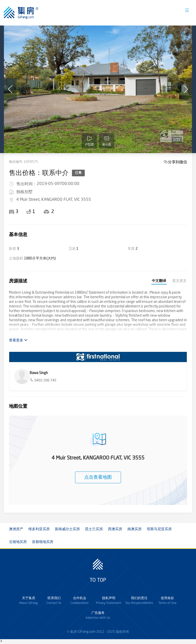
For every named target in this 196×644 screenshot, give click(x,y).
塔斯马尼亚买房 (159, 529)
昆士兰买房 (94, 529)
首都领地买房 (43, 542)
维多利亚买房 (39, 529)
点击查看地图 (98, 477)
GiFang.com (87, 632)
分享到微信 (177, 162)
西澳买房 (115, 529)
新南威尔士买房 (67, 529)
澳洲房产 (16, 529)
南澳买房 (134, 529)
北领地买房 (18, 542)
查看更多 (18, 340)
